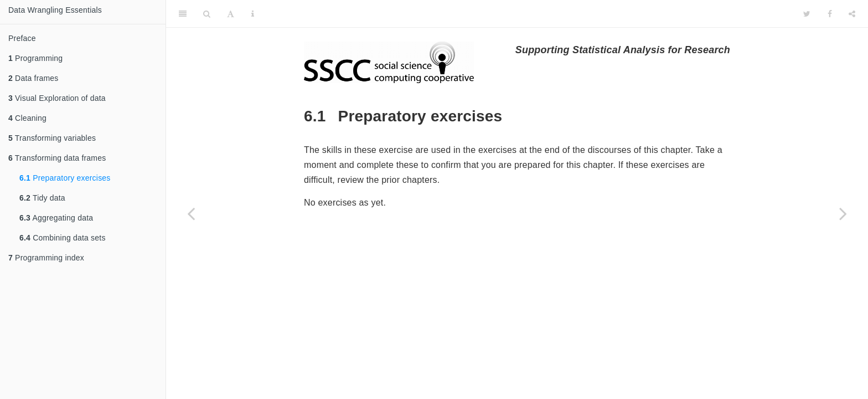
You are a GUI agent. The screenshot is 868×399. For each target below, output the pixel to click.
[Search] (207, 14)
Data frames (33, 78)
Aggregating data (56, 218)
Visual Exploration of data (57, 98)
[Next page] (843, 213)
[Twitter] (807, 14)
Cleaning (27, 118)
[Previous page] (191, 213)
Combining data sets (63, 238)
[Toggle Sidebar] (183, 14)
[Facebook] (830, 14)
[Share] (852, 14)
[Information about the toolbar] (253, 14)
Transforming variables (52, 138)
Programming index (46, 258)
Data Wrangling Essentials (55, 10)
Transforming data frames (57, 158)
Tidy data (42, 198)
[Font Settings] (231, 14)
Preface (22, 38)
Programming (35, 58)
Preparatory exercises (65, 178)
